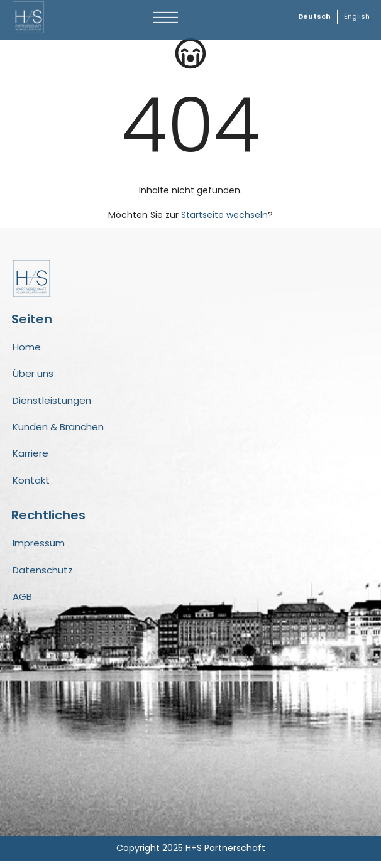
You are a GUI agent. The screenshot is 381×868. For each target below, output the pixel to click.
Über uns (33, 380)
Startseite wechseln (224, 222)
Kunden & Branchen (58, 434)
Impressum (39, 550)
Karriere (30, 460)
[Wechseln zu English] (357, 14)
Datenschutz (43, 577)
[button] (166, 14)
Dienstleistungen (52, 407)
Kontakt (31, 487)
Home (27, 354)
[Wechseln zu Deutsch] (314, 14)
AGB (22, 603)
